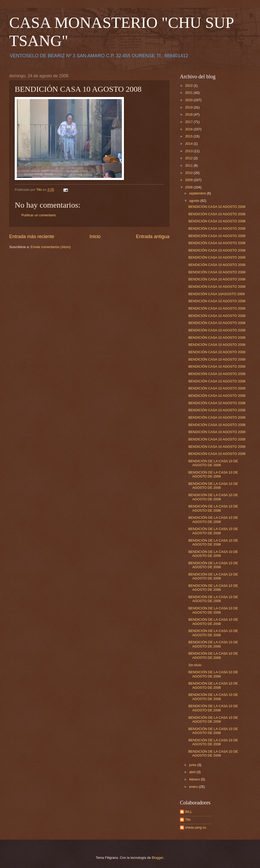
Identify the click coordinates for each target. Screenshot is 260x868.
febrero (195, 779)
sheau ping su (196, 827)
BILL (189, 812)
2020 (189, 100)
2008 (189, 187)
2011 (189, 165)
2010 (189, 173)
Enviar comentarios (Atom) (51, 247)
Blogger (158, 858)
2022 (189, 86)
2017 (189, 122)
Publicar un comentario (39, 215)
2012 (189, 158)
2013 (189, 151)
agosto (195, 201)
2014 (189, 144)
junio (193, 765)
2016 (189, 129)
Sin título (195, 665)
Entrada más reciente (32, 237)
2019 (189, 107)
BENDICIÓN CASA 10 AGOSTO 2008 (217, 207)
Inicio (95, 237)
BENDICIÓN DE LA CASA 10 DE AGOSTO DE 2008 (213, 463)
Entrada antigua (153, 237)
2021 (189, 93)
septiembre (198, 193)
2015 (189, 136)
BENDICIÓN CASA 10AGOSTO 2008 (216, 294)
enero (194, 787)
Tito (188, 820)
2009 (189, 180)
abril (193, 772)
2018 (189, 114)
